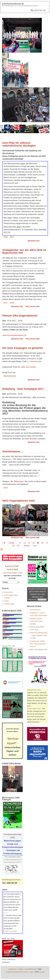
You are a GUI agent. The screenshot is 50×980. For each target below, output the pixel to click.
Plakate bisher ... (10, 604)
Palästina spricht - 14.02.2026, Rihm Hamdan (36, 621)
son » (35, 546)
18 (13, 546)
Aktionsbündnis (10, 376)
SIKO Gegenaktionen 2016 (19, 501)
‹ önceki (11, 543)
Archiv (6, 601)
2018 (6, 237)
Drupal (42, 972)
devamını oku (34, 241)
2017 (12, 237)
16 (42, 543)
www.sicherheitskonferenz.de (14, 335)
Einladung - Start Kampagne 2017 (23, 389)
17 (47, 543)
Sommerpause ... (13, 451)
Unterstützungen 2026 (13, 573)
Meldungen (19, 481)
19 (18, 546)
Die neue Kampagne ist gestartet (22, 348)
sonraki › (27, 546)
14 (33, 543)
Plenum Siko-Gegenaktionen (20, 316)
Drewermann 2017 (34, 709)
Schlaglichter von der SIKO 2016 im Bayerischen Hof (24, 251)
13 (29, 543)
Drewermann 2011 (34, 690)
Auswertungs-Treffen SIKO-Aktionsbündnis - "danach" (38, 644)
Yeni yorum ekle (32, 306)
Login (31, 972)
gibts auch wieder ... (30, 367)
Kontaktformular (31, 969)
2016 (12, 303)
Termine (33, 361)
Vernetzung (8, 592)
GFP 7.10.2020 (11, 931)
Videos (21, 969)
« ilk (4, 543)
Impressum (12, 969)
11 (20, 543)
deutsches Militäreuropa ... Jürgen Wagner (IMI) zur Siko (39, 635)
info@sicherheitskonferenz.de (17, 972)
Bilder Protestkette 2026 (39, 650)
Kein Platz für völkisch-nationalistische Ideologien (19, 144)
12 (25, 543)
